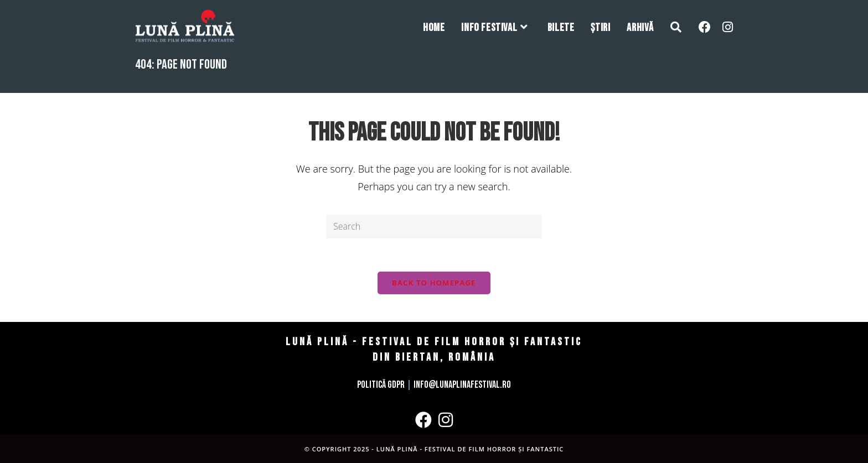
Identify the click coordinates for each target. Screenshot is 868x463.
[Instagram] (446, 420)
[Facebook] (423, 420)
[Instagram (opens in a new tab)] (728, 27)
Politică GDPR (381, 385)
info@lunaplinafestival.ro (462, 385)
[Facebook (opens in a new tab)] (705, 27)
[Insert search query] (434, 227)
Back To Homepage (434, 283)
